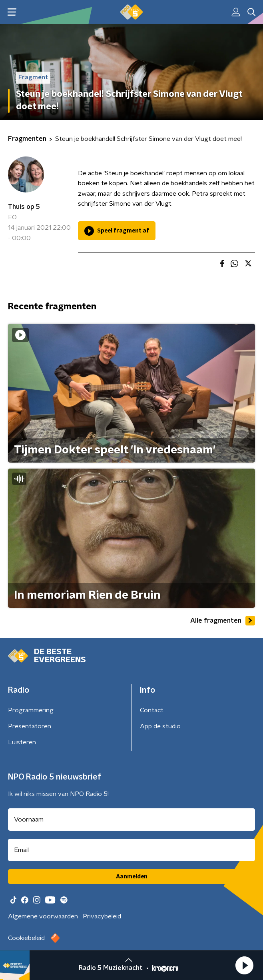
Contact (152, 710)
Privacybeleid (102, 916)
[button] (244, 965)
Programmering (31, 710)
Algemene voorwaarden (43, 916)
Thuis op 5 (24, 207)
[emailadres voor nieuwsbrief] (131, 850)
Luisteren (22, 742)
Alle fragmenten (223, 621)
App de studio (160, 726)
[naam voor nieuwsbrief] (131, 820)
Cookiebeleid (26, 938)
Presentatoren (30, 726)
